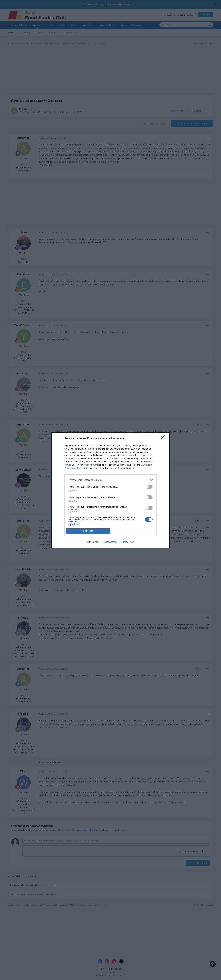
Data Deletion (93, 542)
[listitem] (110, 480)
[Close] (164, 438)
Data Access (110, 542)
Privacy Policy (128, 542)
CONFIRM (88, 531)
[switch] (149, 487)
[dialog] (110, 490)
